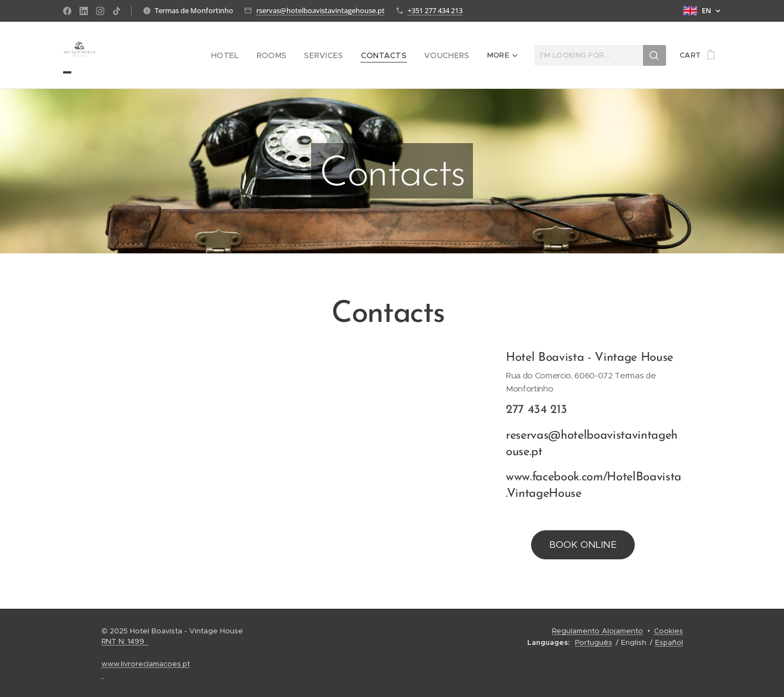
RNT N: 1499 (125, 641)
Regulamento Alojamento (597, 631)
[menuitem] (242, 55)
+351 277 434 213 (435, 10)
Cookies (669, 631)
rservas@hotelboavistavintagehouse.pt (320, 10)
